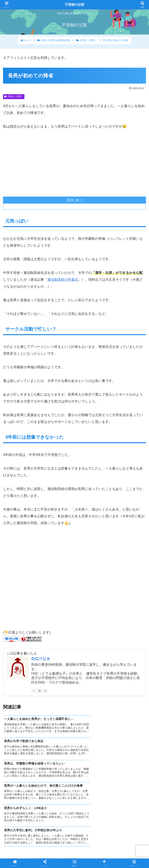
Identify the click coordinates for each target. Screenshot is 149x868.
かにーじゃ (41, 659)
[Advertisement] (74, 163)
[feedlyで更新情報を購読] (40, 691)
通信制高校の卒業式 (63, 280)
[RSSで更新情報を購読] (45, 691)
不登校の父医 (75, 5)
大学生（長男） (14, 96)
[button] (74, 863)
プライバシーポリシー (75, 856)
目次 (70, 200)
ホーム (26, 856)
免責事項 (123, 856)
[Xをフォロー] (34, 691)
